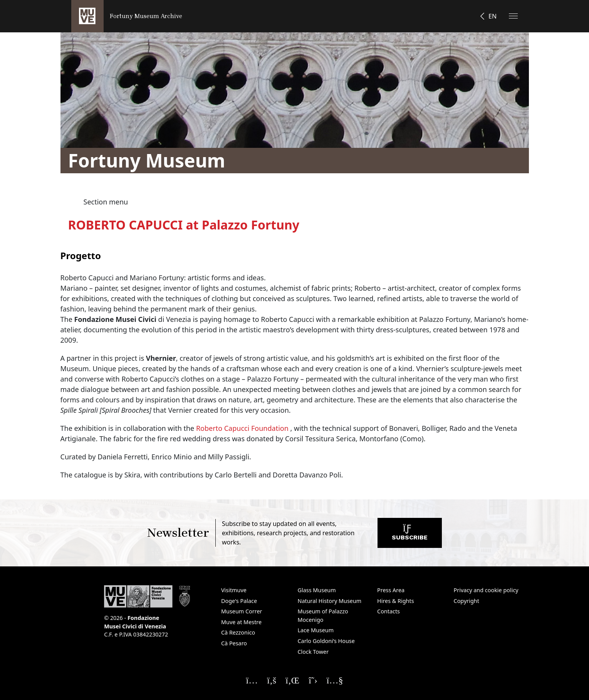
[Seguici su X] (313, 680)
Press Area (391, 590)
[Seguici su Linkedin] (292, 680)
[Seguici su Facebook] (272, 680)
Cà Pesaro (234, 643)
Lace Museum (316, 630)
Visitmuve (234, 590)
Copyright (467, 601)
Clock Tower (313, 652)
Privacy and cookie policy (486, 590)
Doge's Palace (239, 601)
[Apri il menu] (513, 16)
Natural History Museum (330, 601)
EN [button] (493, 16)
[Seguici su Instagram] (252, 680)
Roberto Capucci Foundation (242, 428)
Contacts (388, 611)
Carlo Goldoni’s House (326, 641)
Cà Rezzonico (238, 632)
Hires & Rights (396, 601)
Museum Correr (242, 611)
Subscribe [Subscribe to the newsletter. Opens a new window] (410, 535)
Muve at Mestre (241, 622)
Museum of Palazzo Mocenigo (323, 615)
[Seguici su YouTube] (335, 680)
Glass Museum (317, 590)
